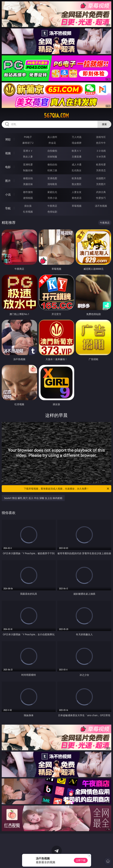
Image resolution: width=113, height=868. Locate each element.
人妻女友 (77, 192)
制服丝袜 (28, 170)
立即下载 (81, 860)
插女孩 (28, 206)
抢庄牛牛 (101, 143)
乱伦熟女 (77, 170)
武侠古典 (101, 192)
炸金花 (52, 143)
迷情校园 (28, 198)
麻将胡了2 (28, 143)
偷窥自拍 (28, 178)
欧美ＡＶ (77, 151)
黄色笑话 (77, 198)
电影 (8, 167)
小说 (8, 194)
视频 (8, 153)
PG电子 (28, 137)
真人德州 (52, 137)
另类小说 (52, 198)
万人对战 (77, 137)
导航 (8, 208)
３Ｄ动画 (101, 151)
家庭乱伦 (52, 192)
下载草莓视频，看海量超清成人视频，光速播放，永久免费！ (67, 489)
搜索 (104, 124)
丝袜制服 (52, 157)
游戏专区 (101, 137)
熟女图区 (77, 184)
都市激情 (28, 192)
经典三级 (52, 170)
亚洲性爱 (28, 164)
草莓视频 (77, 206)
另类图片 (101, 184)
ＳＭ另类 (101, 157)
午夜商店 (52, 206)
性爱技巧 (101, 198)
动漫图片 (101, 178)
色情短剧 (52, 212)
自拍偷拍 (52, 151)
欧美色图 (77, 178)
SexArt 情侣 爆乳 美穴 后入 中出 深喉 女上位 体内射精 (33, 498)
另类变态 (101, 170)
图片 (8, 181)
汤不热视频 (101, 206)
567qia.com (56, 115)
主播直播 (77, 157)
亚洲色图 (52, 178)
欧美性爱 (101, 164)
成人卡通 (77, 164)
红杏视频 (28, 212)
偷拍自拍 (52, 164)
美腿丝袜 (28, 184)
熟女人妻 (28, 157)
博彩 (8, 139)
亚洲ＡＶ (28, 151)
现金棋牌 (77, 143)
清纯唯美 (52, 184)
